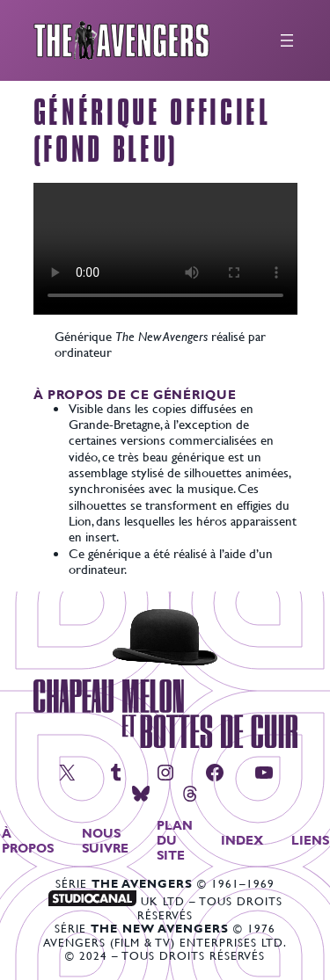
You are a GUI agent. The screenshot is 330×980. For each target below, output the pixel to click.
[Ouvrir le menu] (287, 40)
